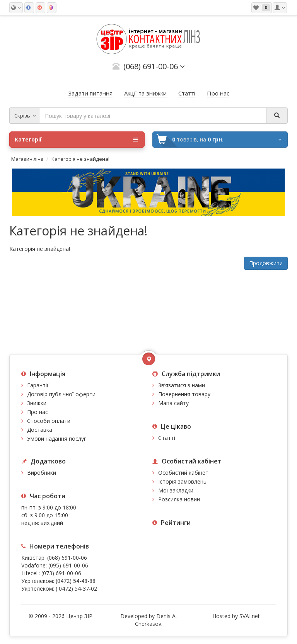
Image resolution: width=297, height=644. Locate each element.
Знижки (37, 403)
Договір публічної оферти (61, 394)
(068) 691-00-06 (67, 558)
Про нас (38, 412)
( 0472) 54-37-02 (76, 589)
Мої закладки (176, 490)
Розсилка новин (179, 499)
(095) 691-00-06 (68, 565)
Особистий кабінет (183, 473)
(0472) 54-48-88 (76, 581)
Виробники (42, 473)
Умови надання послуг (57, 439)
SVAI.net (250, 616)
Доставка (40, 430)
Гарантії (38, 385)
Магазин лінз (27, 159)
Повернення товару (184, 394)
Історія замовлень (182, 481)
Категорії (76, 140)
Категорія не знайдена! (80, 159)
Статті (167, 438)
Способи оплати (49, 421)
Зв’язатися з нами (182, 385)
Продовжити (266, 263)
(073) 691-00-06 (61, 573)
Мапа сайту (173, 403)
